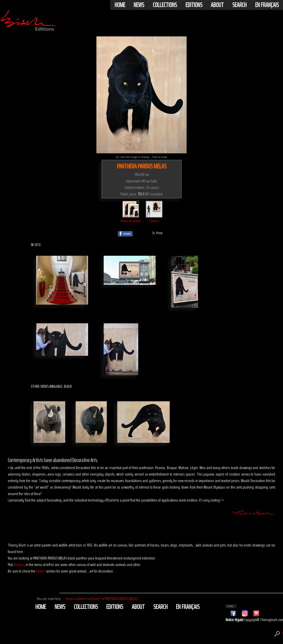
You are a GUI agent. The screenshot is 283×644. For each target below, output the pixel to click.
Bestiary (19, 565)
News (139, 5)
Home (120, 5)
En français (267, 5)
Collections (165, 5)
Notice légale (235, 620)
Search (239, 5)
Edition (41, 571)
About (217, 5)
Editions (194, 5)
